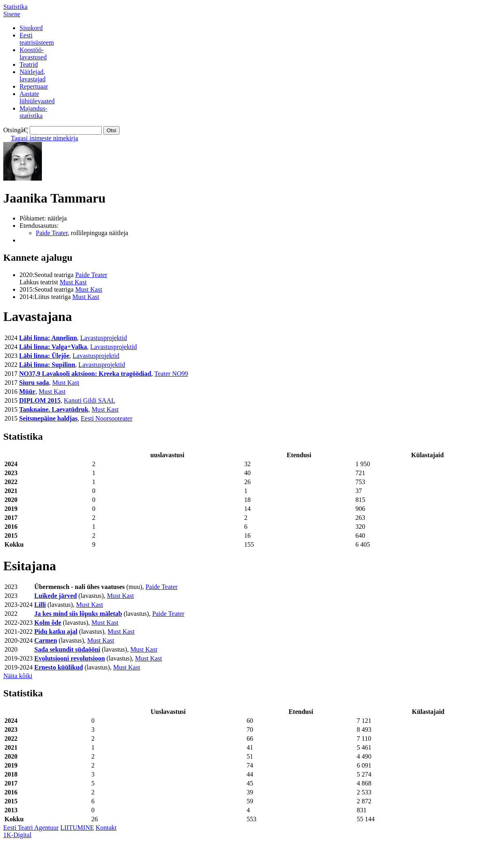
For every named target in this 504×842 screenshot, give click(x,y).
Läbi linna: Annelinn (48, 338)
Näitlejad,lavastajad (33, 75)
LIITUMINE (77, 828)
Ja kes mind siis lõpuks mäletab (78, 614)
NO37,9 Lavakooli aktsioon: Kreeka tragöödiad (85, 374)
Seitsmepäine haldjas (48, 418)
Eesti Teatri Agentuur (31, 828)
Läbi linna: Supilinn (47, 365)
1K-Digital (17, 835)
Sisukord (31, 28)
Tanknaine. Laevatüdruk (54, 409)
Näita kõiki (18, 676)
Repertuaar (34, 86)
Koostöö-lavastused (33, 53)
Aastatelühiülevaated (37, 97)
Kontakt (106, 828)
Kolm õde (48, 623)
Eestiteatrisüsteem (37, 39)
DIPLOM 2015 (40, 400)
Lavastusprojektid (104, 338)
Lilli (40, 605)
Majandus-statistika (33, 112)
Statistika (15, 7)
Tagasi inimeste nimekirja (45, 138)
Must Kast (73, 282)
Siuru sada (34, 383)
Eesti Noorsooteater (107, 418)
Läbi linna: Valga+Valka (53, 347)
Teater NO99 (171, 374)
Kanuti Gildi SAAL (89, 400)
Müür (27, 392)
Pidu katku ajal (56, 631)
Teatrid (29, 64)
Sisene (12, 14)
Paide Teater (52, 233)
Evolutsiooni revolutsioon (70, 658)
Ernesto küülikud (59, 667)
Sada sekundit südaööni (67, 649)
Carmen (46, 640)
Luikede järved (55, 596)
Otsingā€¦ (16, 130)
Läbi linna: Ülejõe (44, 356)
